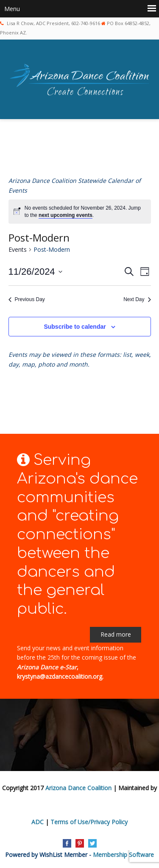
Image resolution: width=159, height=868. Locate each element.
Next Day (137, 299)
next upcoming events (66, 215)
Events (18, 249)
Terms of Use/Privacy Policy (89, 822)
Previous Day (27, 299)
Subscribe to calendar (75, 327)
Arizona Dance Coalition (78, 788)
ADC (38, 822)
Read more (116, 634)
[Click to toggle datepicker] (35, 272)
